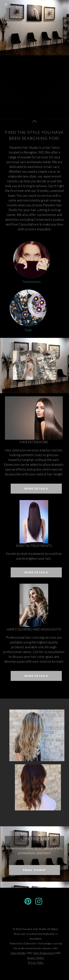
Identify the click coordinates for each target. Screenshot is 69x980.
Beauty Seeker (36, 958)
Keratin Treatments (34, 546)
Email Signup (34, 870)
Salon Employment (44, 953)
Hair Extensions (34, 442)
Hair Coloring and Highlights (34, 629)
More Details (36, 489)
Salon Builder (18, 953)
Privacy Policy (36, 963)
